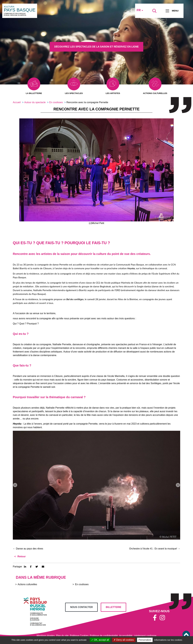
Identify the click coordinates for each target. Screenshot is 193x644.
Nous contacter (81, 607)
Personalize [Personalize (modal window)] (145, 640)
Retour (21, 557)
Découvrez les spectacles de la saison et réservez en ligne (96, 47)
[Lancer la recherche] (154, 11)
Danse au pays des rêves (28, 549)
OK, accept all (100, 640)
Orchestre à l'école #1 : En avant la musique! (155, 549)
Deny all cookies (124, 640)
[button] (96, 170)
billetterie (113, 607)
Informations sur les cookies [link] (168, 640)
